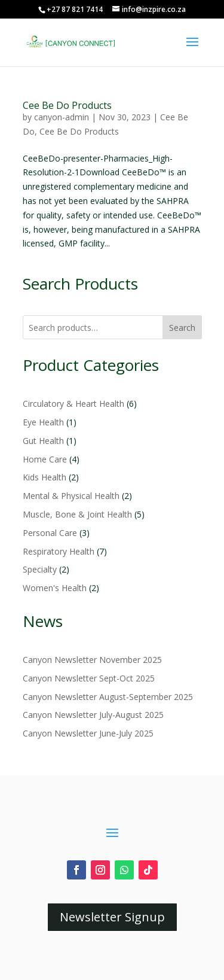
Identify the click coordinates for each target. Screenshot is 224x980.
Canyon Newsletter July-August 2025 (93, 715)
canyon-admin (62, 117)
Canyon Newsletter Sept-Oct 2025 (89, 678)
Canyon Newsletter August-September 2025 (108, 697)
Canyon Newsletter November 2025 (92, 660)
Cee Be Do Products (67, 105)
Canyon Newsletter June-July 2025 (88, 733)
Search (182, 328)
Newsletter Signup (112, 917)
